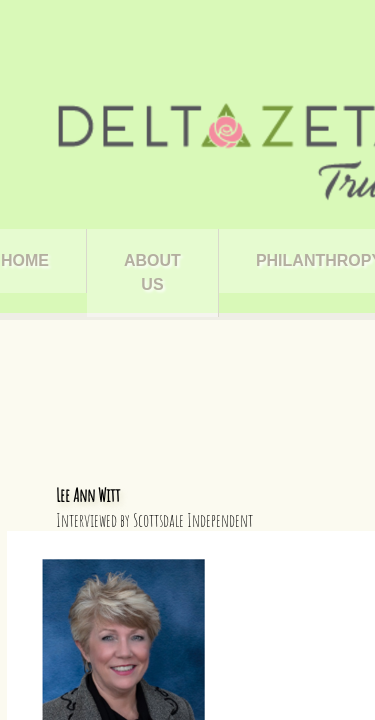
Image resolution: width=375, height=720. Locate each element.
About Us (152, 272)
